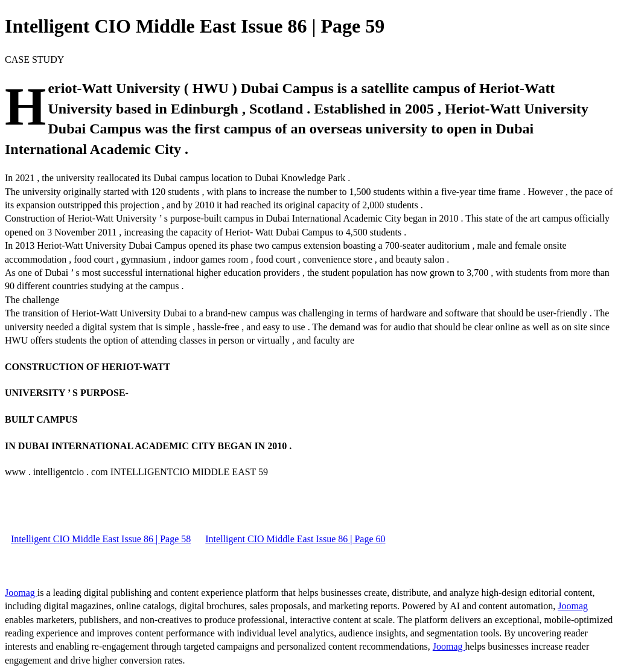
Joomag (21, 593)
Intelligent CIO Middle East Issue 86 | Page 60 (295, 539)
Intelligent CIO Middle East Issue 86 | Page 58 (101, 539)
